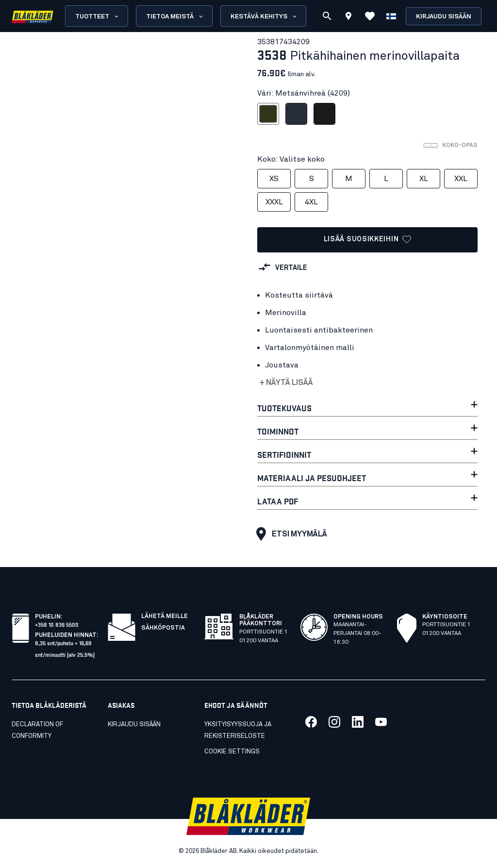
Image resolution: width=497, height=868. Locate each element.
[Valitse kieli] (391, 16)
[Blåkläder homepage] (33, 16)
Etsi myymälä (289, 534)
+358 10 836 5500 (57, 624)
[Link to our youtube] (381, 722)
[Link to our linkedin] (358, 722)
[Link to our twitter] (334, 722)
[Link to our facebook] (311, 722)
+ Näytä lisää (286, 383)
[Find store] (348, 17)
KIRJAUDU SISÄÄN (134, 725)
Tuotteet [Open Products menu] (98, 17)
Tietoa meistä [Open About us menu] (175, 17)
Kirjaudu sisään (444, 17)
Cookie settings (232, 752)
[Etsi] (327, 16)
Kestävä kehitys (264, 17)
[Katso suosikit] (370, 16)
